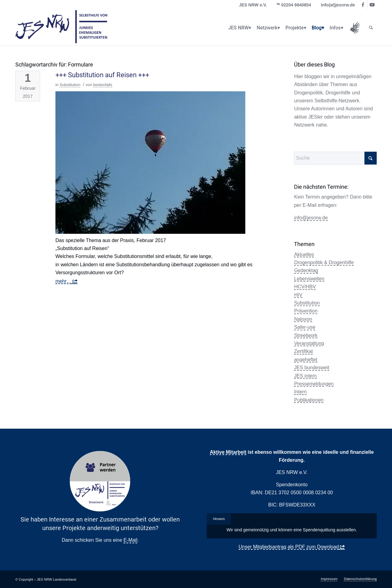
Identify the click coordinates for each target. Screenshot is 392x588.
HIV (298, 295)
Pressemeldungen (314, 384)
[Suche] (371, 28)
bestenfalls (103, 85)
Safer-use (305, 327)
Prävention (306, 311)
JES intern (305, 376)
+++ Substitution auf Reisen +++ (102, 75)
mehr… (63, 281)
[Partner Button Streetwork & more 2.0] (100, 481)
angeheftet (306, 360)
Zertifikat (303, 351)
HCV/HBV (305, 287)
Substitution (70, 85)
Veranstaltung (309, 343)
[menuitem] (238, 28)
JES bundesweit (312, 368)
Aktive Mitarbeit (228, 452)
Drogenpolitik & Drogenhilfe (324, 262)
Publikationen (309, 400)
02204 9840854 (296, 5)
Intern (300, 392)
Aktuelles (304, 254)
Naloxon (303, 319)
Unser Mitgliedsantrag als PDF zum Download (289, 547)
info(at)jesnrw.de (338, 5)
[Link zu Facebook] (363, 5)
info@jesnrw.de (311, 218)
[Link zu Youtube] (372, 5)
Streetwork (306, 335)
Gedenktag (306, 270)
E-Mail (130, 540)
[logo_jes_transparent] (61, 28)
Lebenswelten (309, 279)
